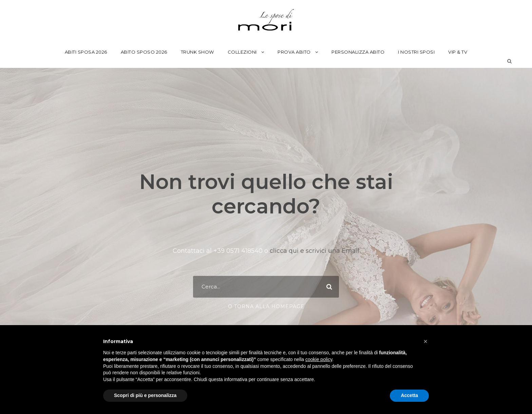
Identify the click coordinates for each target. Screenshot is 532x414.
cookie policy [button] (319, 359)
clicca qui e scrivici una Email (314, 251)
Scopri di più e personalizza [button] (145, 395)
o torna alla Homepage (266, 306)
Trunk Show (197, 52)
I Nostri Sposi (416, 52)
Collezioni (242, 52)
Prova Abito (294, 52)
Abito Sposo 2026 (144, 52)
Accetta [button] (409, 395)
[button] (425, 341)
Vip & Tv (458, 52)
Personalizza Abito (358, 52)
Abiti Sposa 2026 (86, 52)
